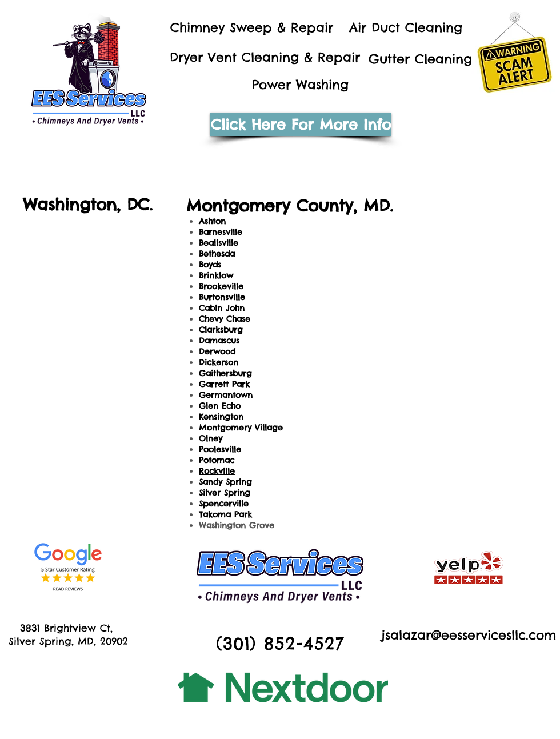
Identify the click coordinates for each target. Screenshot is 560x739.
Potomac (217, 460)
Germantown (226, 395)
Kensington (221, 417)
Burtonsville (222, 297)
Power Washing (300, 85)
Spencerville (224, 504)
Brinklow (216, 275)
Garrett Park (224, 384)
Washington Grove (237, 525)
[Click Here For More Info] (301, 125)
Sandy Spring (225, 482)
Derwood (217, 351)
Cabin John (222, 308)
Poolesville (220, 449)
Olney (211, 438)
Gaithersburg (225, 373)
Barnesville (221, 232)
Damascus (219, 341)
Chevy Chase (225, 319)
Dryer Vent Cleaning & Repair (265, 57)
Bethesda (217, 254)
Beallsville (219, 243)
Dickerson (219, 362)
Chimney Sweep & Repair (252, 27)
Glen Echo (220, 406)
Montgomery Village (241, 428)
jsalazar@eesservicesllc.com (469, 635)
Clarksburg (221, 330)
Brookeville (221, 286)
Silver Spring (225, 493)
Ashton (212, 221)
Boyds (210, 265)
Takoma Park (225, 514)
